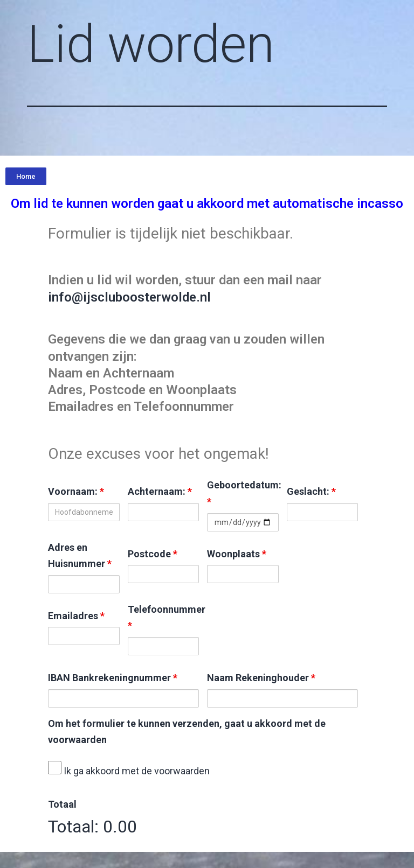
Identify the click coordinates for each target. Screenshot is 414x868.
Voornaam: (76, 491)
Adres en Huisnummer (80, 556)
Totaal (62, 804)
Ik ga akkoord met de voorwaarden (129, 769)
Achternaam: (160, 491)
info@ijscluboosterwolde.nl (129, 297)
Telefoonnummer (164, 618)
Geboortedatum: (243, 493)
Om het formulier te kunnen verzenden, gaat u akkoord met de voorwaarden (187, 732)
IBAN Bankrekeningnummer (113, 678)
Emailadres (76, 616)
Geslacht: (311, 491)
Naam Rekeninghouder (261, 678)
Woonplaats (237, 554)
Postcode (153, 554)
